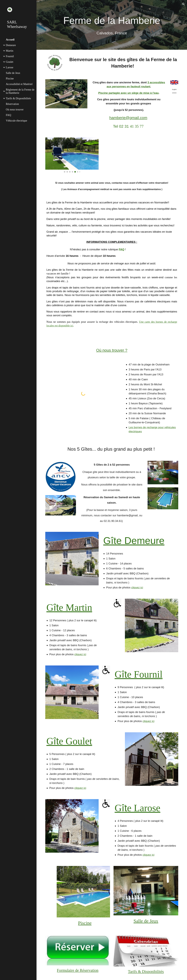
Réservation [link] (12, 104)
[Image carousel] (72, 155)
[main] (112, 25)
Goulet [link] (10, 62)
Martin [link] (10, 51)
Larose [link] (10, 67)
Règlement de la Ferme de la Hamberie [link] (20, 91)
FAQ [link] (8, 115)
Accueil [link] (10, 40)
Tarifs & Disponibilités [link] (18, 98)
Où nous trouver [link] (15, 109)
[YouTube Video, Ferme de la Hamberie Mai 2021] (151, 154)
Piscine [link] (10, 78)
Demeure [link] (11, 45)
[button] (183, 4)
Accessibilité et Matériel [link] (19, 84)
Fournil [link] (10, 56)
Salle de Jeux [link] (13, 73)
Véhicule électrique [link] (17, 121)
